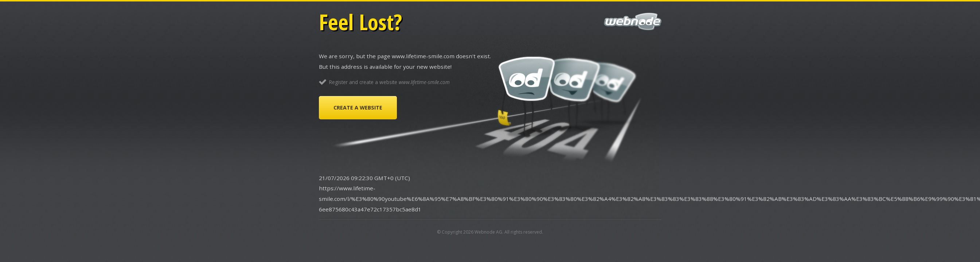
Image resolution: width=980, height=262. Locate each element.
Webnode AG (488, 232)
